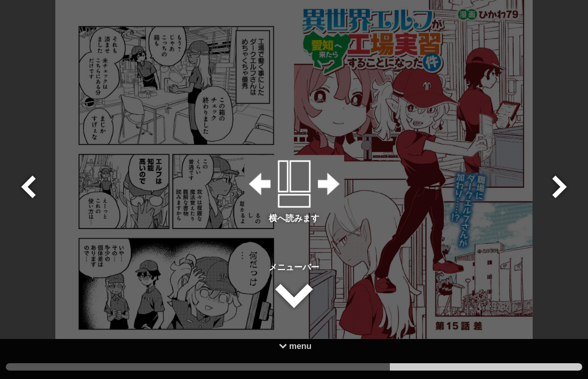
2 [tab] (294, 367)
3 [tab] (102, 367)
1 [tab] (486, 367)
